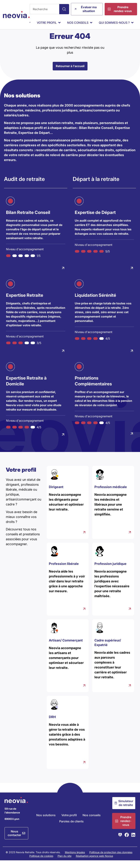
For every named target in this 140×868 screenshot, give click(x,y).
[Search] (64, 9)
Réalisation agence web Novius (94, 863)
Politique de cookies (41, 863)
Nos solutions (46, 823)
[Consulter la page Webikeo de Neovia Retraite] (120, 842)
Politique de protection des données (111, 860)
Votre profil (69, 823)
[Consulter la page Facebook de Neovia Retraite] (127, 842)
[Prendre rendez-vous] (121, 9)
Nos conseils (92, 823)
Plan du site (65, 863)
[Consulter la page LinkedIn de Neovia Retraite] (133, 842)
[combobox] (44, 9)
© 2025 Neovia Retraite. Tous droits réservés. (33, 860)
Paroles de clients (71, 829)
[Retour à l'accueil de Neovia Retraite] (16, 15)
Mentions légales (75, 860)
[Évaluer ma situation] (87, 9)
